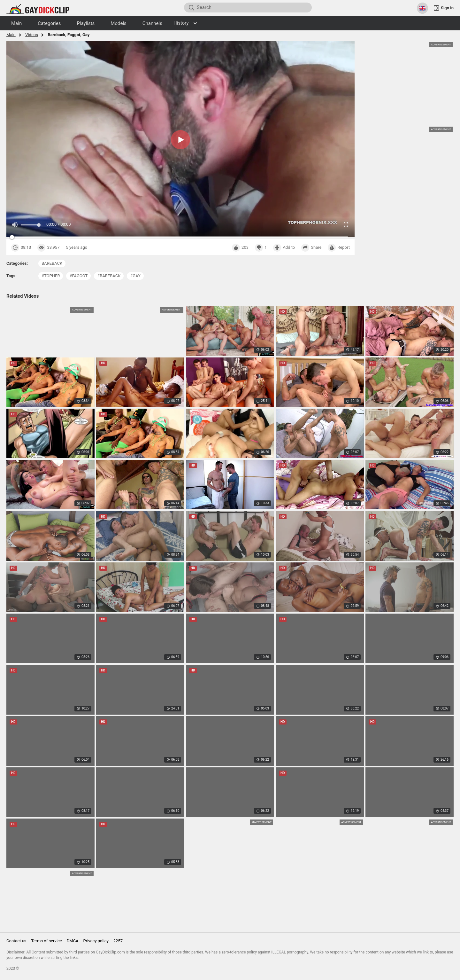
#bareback (109, 276)
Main (11, 35)
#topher (51, 276)
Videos (32, 35)
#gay (135, 276)
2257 (118, 941)
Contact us (16, 941)
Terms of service (47, 941)
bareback (52, 263)
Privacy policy (96, 941)
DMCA (73, 941)
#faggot (78, 276)
